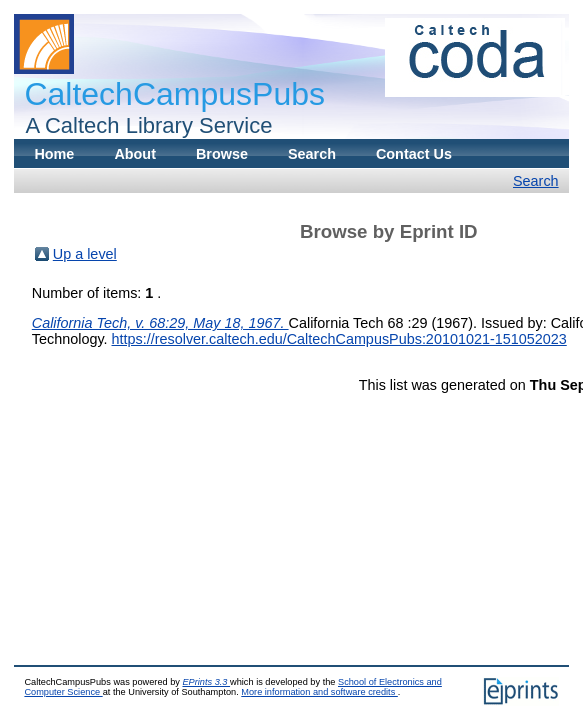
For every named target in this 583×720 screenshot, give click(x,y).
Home (54, 154)
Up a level (85, 254)
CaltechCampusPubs (174, 94)
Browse (222, 154)
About (135, 154)
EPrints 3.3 (206, 682)
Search (312, 154)
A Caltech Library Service (143, 125)
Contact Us (414, 154)
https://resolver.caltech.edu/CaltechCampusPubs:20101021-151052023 (339, 339)
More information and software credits (319, 692)
